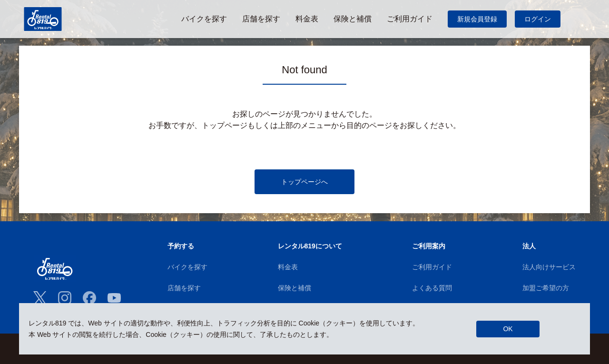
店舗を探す (184, 288)
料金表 (288, 267)
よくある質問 (432, 288)
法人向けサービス (549, 267)
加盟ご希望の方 (546, 288)
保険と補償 (295, 288)
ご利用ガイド (432, 267)
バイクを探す (187, 267)
